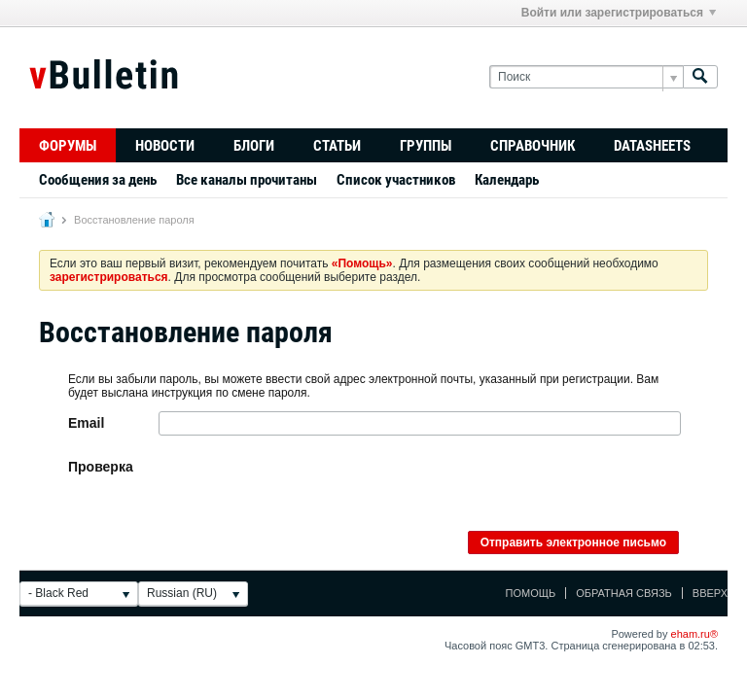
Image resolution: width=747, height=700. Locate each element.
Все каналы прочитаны (247, 180)
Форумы (68, 146)
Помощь (531, 593)
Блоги (254, 146)
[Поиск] (586, 77)
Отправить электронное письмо (573, 542)
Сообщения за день (98, 180)
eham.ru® (694, 634)
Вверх (710, 593)
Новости (165, 146)
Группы (426, 146)
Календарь (507, 180)
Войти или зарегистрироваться (619, 13)
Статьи (337, 146)
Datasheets (652, 146)
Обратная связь (624, 593)
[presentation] (306, 493)
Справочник (533, 146)
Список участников (396, 180)
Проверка (101, 467)
